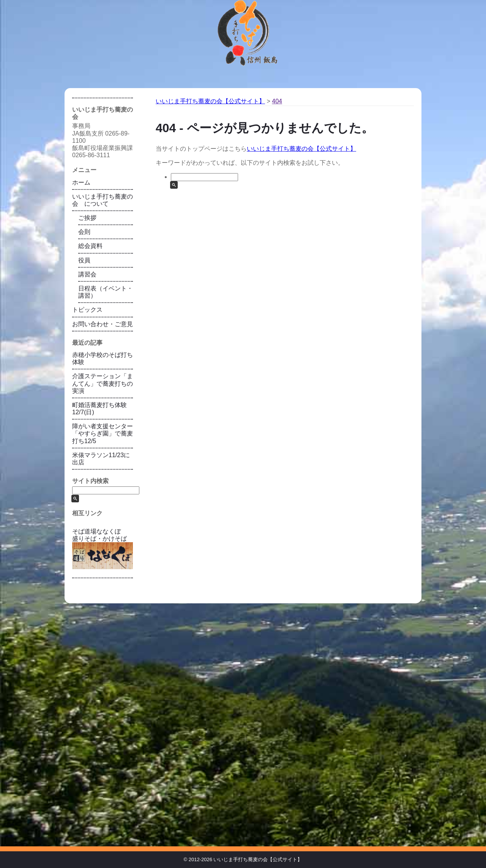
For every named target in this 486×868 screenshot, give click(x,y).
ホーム (81, 182)
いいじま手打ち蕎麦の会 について (103, 200)
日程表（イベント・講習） (106, 292)
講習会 (87, 274)
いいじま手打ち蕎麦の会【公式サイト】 (301, 149)
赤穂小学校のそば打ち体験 (103, 358)
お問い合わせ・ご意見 (103, 324)
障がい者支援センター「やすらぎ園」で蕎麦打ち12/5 (103, 433)
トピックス (87, 310)
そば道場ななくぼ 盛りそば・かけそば (103, 549)
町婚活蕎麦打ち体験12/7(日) (99, 409)
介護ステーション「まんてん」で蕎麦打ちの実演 (103, 383)
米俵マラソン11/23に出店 (101, 459)
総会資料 (90, 246)
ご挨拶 (87, 218)
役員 (84, 260)
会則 (84, 232)
